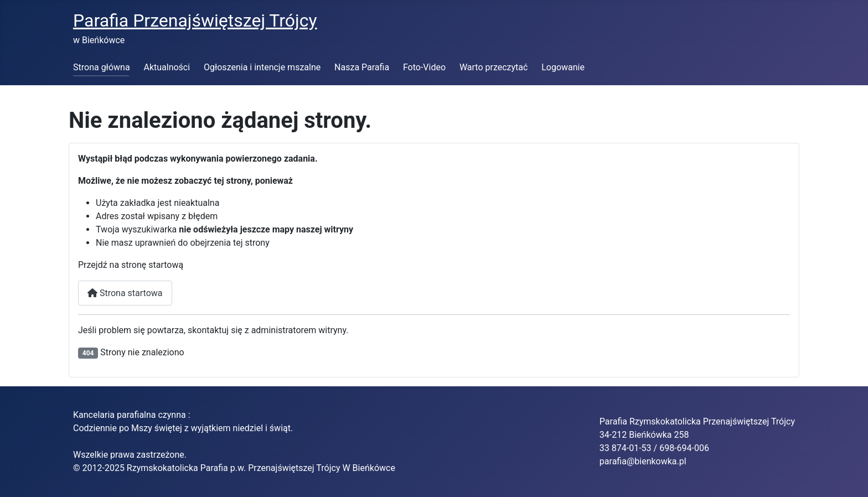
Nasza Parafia (362, 67)
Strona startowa (125, 293)
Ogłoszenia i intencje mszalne (262, 67)
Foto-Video (424, 67)
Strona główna (102, 67)
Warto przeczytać (494, 67)
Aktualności (167, 67)
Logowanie (563, 67)
